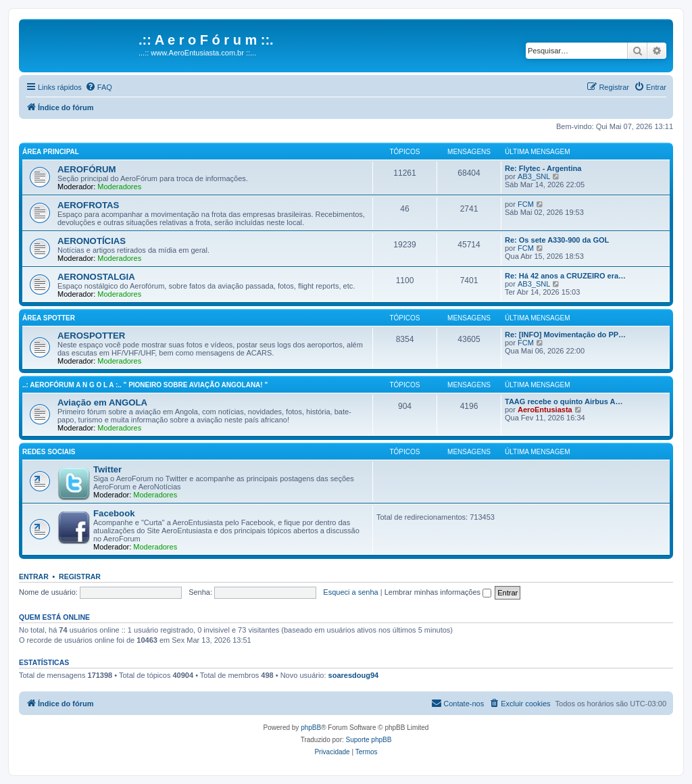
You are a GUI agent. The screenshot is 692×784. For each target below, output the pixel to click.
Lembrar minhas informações (438, 592)
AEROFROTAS (88, 205)
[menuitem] (99, 87)
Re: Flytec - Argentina (543, 168)
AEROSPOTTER (91, 336)
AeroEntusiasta (545, 410)
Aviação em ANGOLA (102, 402)
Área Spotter (49, 318)
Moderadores (119, 187)
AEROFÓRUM (86, 169)
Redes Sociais (49, 452)
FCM (526, 204)
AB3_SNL (534, 176)
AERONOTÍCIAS (92, 241)
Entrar (34, 577)
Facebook (114, 513)
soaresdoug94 (354, 675)
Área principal (51, 152)
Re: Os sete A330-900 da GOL (557, 240)
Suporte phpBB (369, 740)
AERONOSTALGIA (96, 277)
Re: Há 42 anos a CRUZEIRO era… (565, 276)
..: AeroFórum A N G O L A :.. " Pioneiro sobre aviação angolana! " (145, 385)
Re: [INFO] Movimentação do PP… (565, 335)
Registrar (80, 577)
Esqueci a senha (350, 592)
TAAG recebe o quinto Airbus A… (564, 401)
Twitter (107, 469)
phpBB (311, 728)
